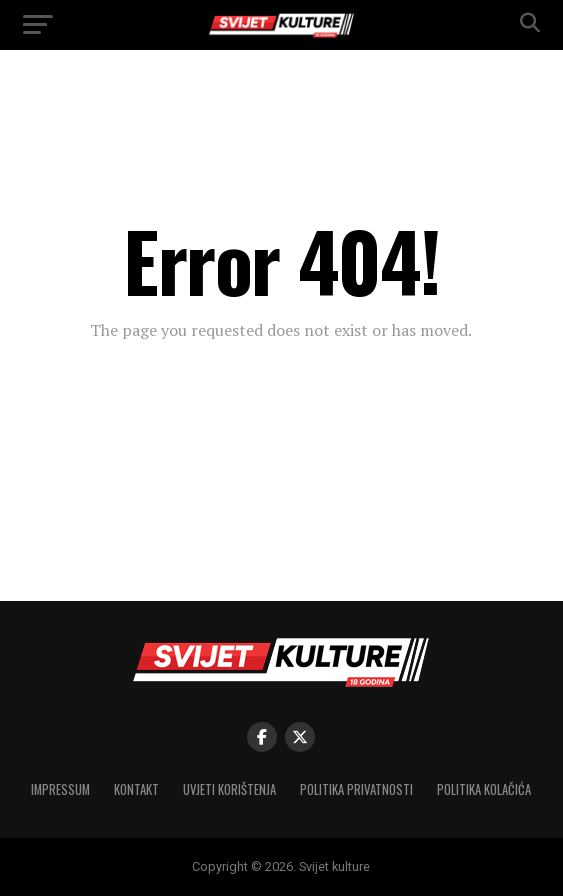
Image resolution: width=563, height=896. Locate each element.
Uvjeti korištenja (229, 789)
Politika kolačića (484, 789)
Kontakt (136, 789)
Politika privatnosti (356, 789)
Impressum (60, 789)
